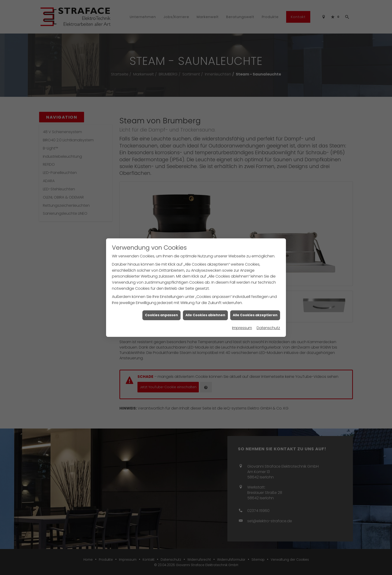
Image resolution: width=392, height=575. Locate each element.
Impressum (242, 313)
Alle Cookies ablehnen (205, 300)
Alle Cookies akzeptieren (255, 300)
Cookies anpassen (161, 300)
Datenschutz (268, 313)
